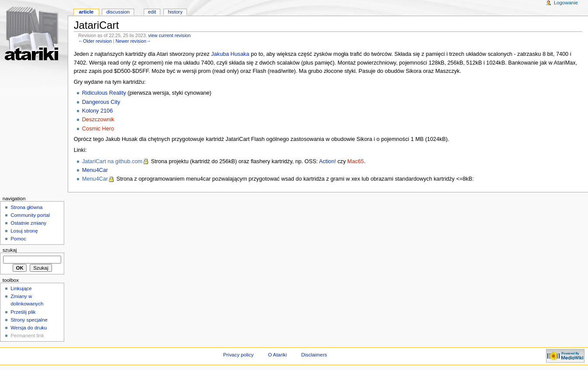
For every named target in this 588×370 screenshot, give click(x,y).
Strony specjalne (29, 320)
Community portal (30, 215)
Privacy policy (239, 355)
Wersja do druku (29, 328)
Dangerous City (101, 102)
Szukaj (10, 250)
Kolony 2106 (98, 111)
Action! (327, 161)
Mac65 (356, 161)
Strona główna (26, 207)
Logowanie (566, 3)
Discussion (118, 12)
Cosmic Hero (98, 129)
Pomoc (18, 239)
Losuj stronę (24, 231)
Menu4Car (95, 170)
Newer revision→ (133, 41)
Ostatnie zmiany (28, 223)
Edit (152, 12)
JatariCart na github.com (112, 161)
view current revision (169, 35)
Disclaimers (314, 355)
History (175, 12)
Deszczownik (98, 120)
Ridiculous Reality (104, 93)
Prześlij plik (23, 312)
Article (86, 12)
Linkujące (21, 288)
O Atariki (277, 355)
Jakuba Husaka (230, 54)
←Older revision (95, 41)
